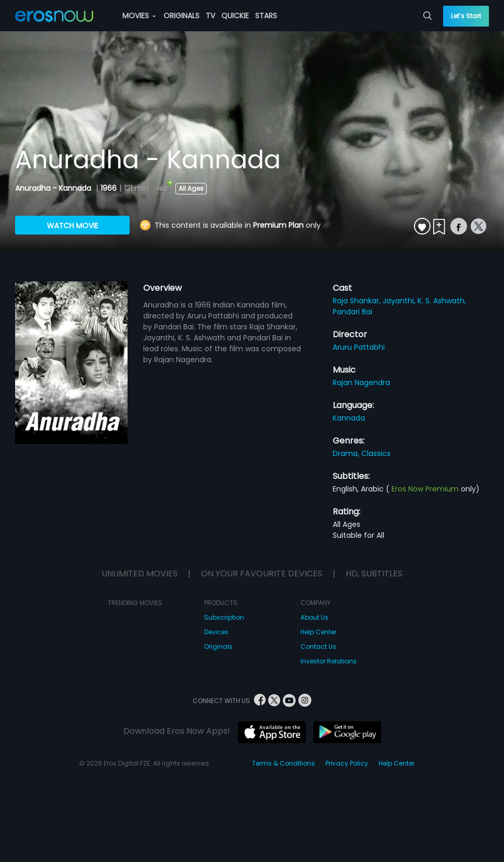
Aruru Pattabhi (359, 347)
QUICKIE (235, 16)
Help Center (318, 632)
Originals (218, 646)
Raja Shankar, (358, 301)
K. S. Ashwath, (442, 301)
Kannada (349, 418)
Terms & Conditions (283, 763)
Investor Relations (329, 661)
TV (210, 16)
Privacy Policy (347, 763)
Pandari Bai (352, 312)
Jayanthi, (400, 301)
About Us (314, 617)
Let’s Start (466, 16)
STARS (266, 16)
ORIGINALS (181, 16)
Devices (216, 632)
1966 (109, 188)
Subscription (224, 617)
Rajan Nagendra (361, 383)
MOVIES (139, 16)
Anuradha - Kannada (54, 188)
